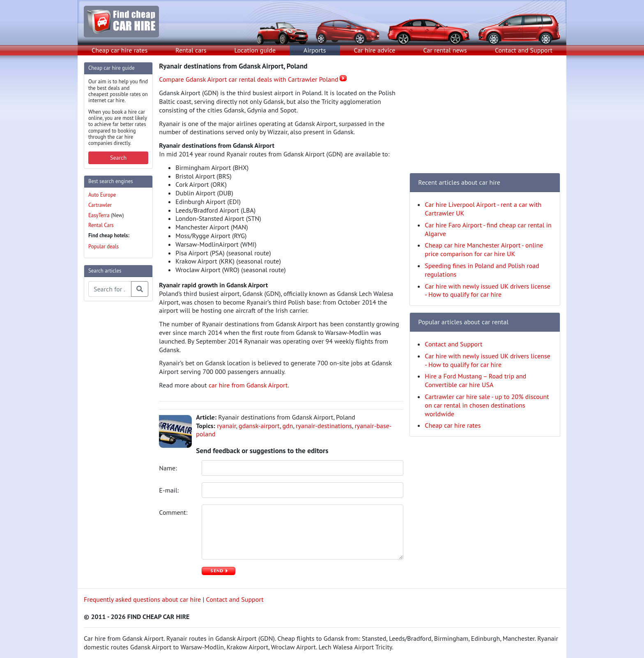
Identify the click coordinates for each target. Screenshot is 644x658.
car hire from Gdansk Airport (248, 385)
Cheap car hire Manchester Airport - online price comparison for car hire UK (484, 249)
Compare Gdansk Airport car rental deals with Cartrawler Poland (248, 79)
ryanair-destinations (324, 426)
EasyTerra (99, 215)
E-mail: (170, 490)
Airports (315, 50)
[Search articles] (110, 289)
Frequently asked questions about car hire (142, 599)
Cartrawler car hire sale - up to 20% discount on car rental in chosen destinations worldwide (487, 405)
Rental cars (191, 50)
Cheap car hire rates (120, 50)
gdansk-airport (259, 426)
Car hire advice (375, 50)
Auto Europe (102, 195)
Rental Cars (101, 225)
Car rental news (445, 50)
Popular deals (103, 246)
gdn (288, 426)
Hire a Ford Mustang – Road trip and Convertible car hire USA (475, 380)
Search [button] (118, 158)
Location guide (255, 50)
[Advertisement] (117, 431)
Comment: (174, 512)
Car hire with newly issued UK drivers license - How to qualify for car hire (488, 290)
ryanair (226, 426)
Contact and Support (524, 50)
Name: (169, 468)
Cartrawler (100, 205)
